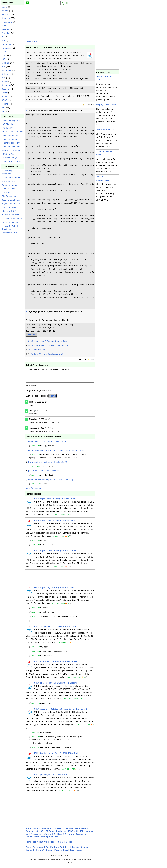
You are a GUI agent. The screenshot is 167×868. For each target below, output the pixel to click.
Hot (34, 844)
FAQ (72, 852)
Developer (38, 850)
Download (31, 335)
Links (36, 852)
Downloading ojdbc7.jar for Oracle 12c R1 (48, 464)
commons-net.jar (9, 139)
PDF (4, 78)
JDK (3, 55)
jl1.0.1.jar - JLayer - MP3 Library (43, 473)
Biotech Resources (10, 215)
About (40, 844)
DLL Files (6, 192)
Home (28, 42)
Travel (66, 852)
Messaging (6, 70)
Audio (4, 7)
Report (5, 82)
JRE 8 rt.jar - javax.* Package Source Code (48, 345)
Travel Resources (10, 222)
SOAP (4, 100)
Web (4, 108)
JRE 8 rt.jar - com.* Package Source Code (48, 341)
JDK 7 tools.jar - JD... (106, 130)
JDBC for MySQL (9, 158)
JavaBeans (7, 48)
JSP (3, 59)
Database (6, 18)
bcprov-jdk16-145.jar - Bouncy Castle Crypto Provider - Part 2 (57, 453)
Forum (79, 852)
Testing (5, 104)
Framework (7, 22)
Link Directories (9, 207)
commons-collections (11, 147)
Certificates (82, 850)
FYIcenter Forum (9, 233)
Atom (65, 844)
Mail (3, 67)
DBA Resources (9, 181)
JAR (62, 850)
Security (5, 89)
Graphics (6, 33)
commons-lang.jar (10, 135)
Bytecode (6, 15)
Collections (50, 844)
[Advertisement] (13, 270)
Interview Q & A (9, 211)
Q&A (42, 852)
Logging (5, 63)
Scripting (6, 85)
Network (5, 74)
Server (5, 93)
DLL (67, 850)
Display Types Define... (107, 105)
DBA (46, 850)
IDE (3, 41)
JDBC (4, 52)
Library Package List (11, 121)
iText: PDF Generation (12, 150)
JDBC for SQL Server (11, 162)
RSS (59, 844)
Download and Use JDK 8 (40, 350)
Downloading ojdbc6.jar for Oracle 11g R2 (48, 444)
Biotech (5, 11)
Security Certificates (11, 200)
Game (4, 26)
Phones (58, 852)
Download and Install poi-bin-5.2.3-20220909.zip (51, 482)
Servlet (5, 96)
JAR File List (7, 124)
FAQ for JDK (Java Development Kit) (47, 354)
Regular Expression (11, 204)
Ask (70, 844)
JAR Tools (6, 44)
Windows (54, 850)
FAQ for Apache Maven (12, 132)
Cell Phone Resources (12, 219)
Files (73, 850)
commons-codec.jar (11, 143)
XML (4, 111)
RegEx (29, 852)
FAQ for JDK (7, 128)
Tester (29, 850)
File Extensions (9, 196)
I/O (3, 37)
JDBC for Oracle (9, 154)
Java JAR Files (9, 189)
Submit (53, 398)
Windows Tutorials (10, 185)
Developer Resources (12, 178)
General (5, 29)
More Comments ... (35, 491)
